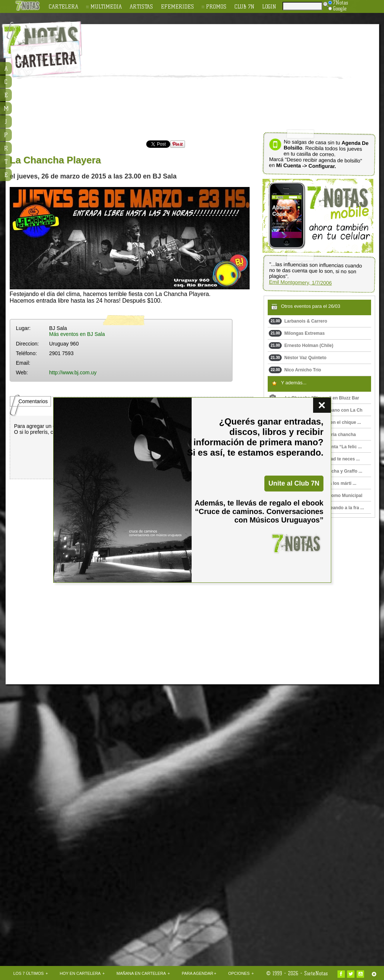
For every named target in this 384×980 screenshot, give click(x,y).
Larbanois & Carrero (298, 321)
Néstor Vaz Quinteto (298, 358)
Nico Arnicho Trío (295, 370)
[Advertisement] (209, 80)
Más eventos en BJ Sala (77, 334)
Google (337, 8)
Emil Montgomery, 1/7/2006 (300, 283)
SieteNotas (316, 973)
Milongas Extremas (297, 333)
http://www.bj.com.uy (73, 372)
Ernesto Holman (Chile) (301, 346)
